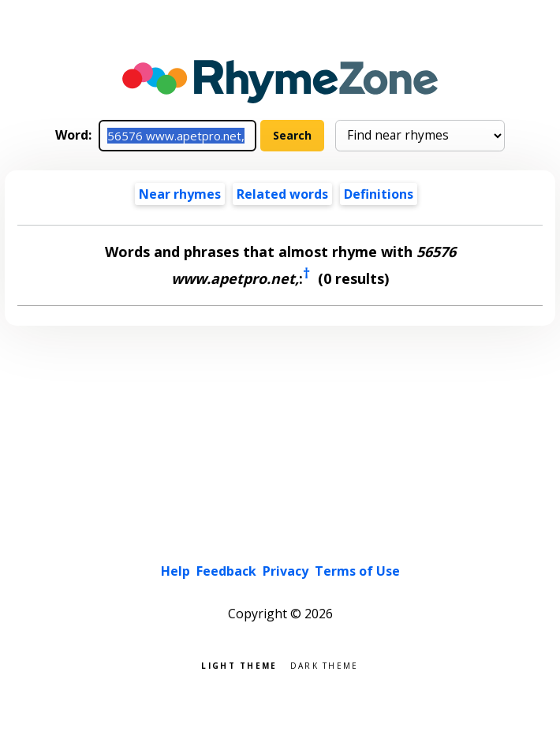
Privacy (286, 571)
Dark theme (325, 664)
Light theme (239, 664)
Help (175, 571)
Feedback (226, 571)
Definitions (379, 194)
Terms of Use (357, 571)
